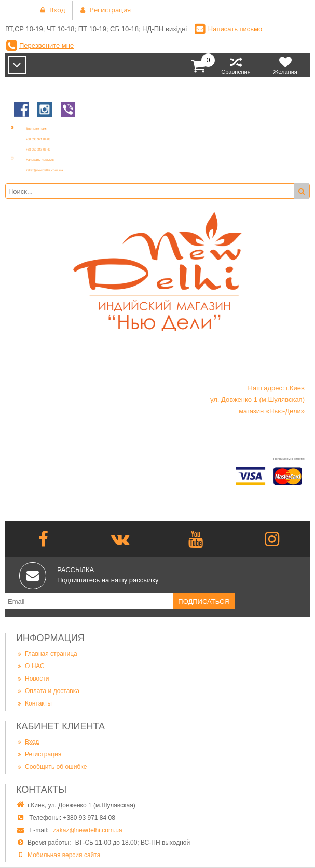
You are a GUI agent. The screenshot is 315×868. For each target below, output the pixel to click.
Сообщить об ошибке (51, 767)
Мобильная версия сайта (64, 855)
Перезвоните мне (46, 45)
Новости (32, 678)
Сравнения (236, 65)
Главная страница (47, 653)
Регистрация (39, 754)
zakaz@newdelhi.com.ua (88, 830)
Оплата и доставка (48, 691)
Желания (285, 65)
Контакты (34, 703)
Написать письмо (235, 29)
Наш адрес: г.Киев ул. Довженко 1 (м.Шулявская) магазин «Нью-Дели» (257, 399)
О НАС (30, 666)
